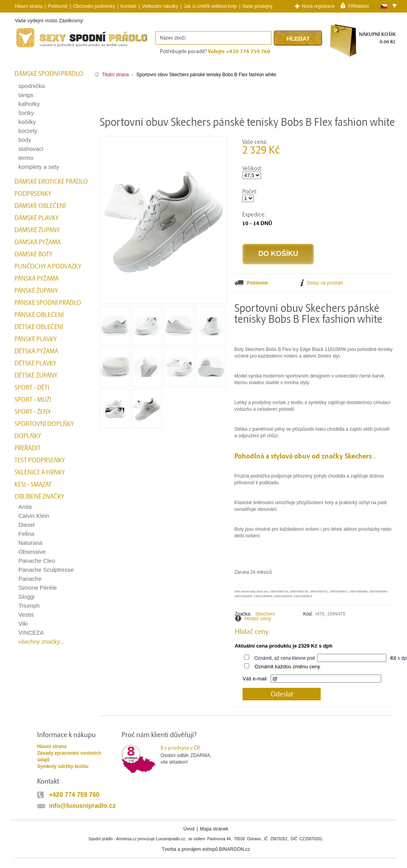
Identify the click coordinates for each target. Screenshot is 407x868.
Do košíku (278, 254)
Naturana (30, 543)
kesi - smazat (33, 485)
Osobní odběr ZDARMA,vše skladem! (191, 755)
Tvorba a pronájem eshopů (190, 849)
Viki (23, 624)
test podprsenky (40, 460)
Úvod (189, 829)
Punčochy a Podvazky (48, 267)
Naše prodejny (257, 6)
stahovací (31, 149)
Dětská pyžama (36, 351)
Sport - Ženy (33, 412)
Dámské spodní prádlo (49, 74)
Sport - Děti (32, 388)
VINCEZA (31, 633)
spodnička (32, 86)
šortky (26, 113)
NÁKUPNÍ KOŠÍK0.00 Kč (377, 38)
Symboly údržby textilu (63, 766)
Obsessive (32, 552)
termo (26, 158)
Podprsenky (33, 194)
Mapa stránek (214, 829)
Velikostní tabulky (160, 6)
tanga (26, 95)
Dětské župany (36, 376)
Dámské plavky (37, 218)
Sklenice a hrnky (40, 472)
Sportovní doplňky (44, 424)
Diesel (27, 525)
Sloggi (27, 597)
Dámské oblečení (40, 206)
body (25, 140)
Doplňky (28, 436)
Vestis (26, 615)
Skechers (265, 614)
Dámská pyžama (37, 242)
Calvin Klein (34, 516)
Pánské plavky (36, 339)
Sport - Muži (33, 400)
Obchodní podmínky (94, 6)
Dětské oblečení (39, 327)
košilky (27, 122)
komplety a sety (39, 167)
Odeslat (282, 694)
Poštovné (58, 6)
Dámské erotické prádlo (51, 182)
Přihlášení (359, 6)
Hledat (298, 38)
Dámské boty (33, 254)
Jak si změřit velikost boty (210, 6)
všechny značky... (41, 642)
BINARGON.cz (235, 849)
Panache (30, 579)
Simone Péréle (37, 588)
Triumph (29, 606)
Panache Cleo (37, 561)
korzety (28, 131)
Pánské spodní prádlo (48, 303)
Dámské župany (37, 230)
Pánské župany (36, 291)
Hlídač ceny (258, 618)
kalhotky (29, 104)
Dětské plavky (35, 363)
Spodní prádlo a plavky (36, 47)
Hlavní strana (52, 746)
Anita (25, 507)
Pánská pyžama (37, 279)
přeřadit (28, 448)
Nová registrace (318, 6)
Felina (26, 534)
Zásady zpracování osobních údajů (69, 756)
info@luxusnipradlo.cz (82, 806)
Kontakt (129, 6)
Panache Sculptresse (46, 570)
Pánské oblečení (39, 315)
